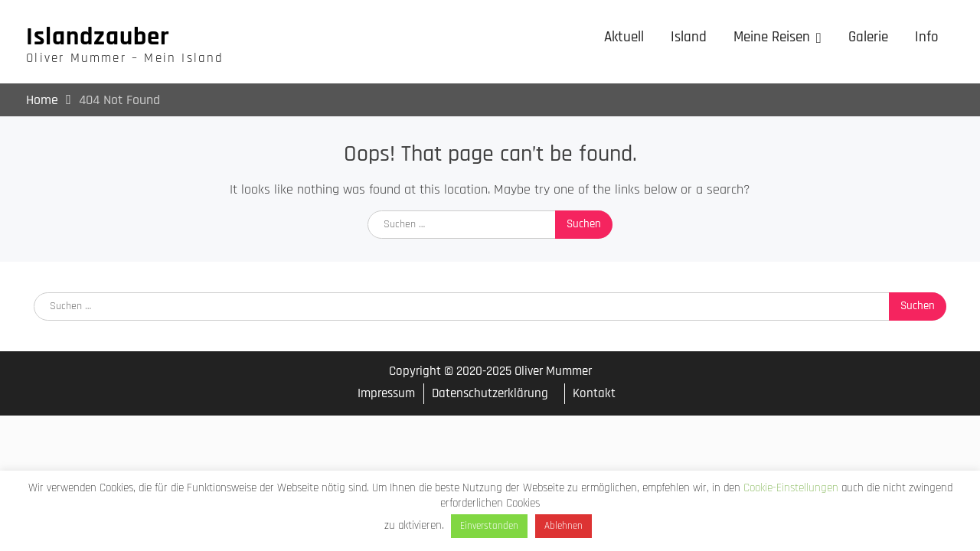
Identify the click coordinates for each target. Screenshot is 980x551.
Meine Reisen (772, 37)
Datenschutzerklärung (490, 393)
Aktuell (624, 37)
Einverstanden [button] (489, 526)
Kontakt (594, 393)
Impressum (386, 394)
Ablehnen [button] (563, 526)
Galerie (868, 37)
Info (927, 37)
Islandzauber (98, 37)
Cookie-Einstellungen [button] (791, 488)
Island (689, 37)
